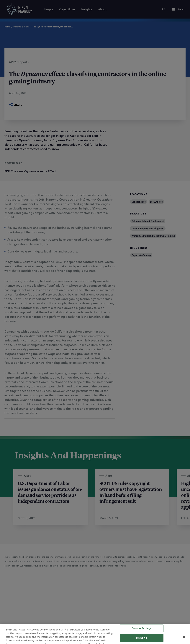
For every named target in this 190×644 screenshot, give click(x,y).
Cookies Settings (141, 633)
